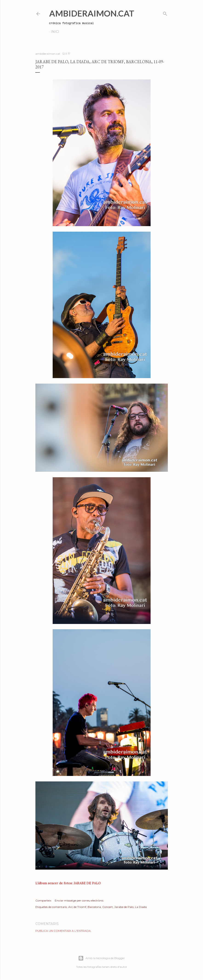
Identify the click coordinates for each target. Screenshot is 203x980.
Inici (55, 32)
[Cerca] (165, 13)
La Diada (141, 907)
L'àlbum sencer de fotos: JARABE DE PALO (68, 883)
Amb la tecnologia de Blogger (101, 958)
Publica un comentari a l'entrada (63, 931)
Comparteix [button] (43, 900)
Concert (108, 907)
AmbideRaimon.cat (92, 13)
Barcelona (94, 907)
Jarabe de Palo (124, 907)
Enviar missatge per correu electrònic (79, 900)
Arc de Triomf (77, 907)
